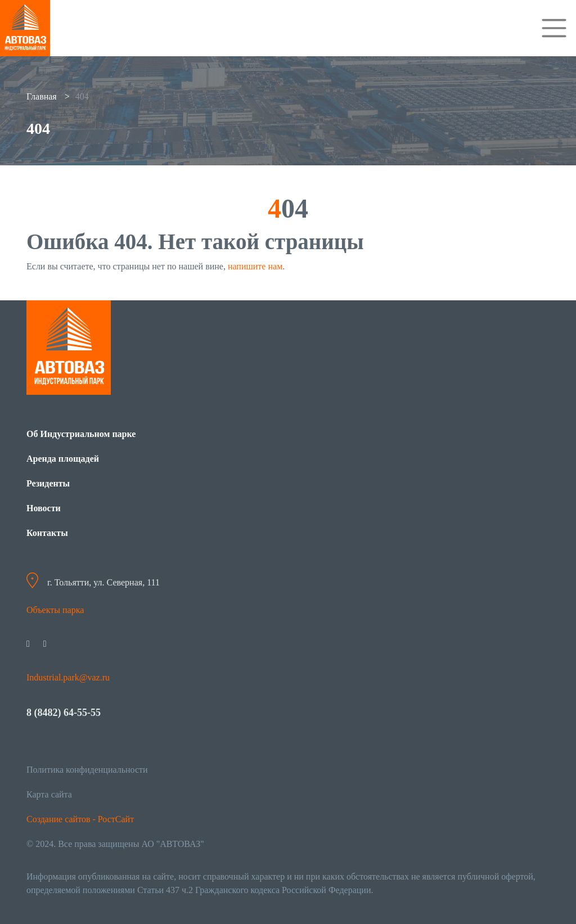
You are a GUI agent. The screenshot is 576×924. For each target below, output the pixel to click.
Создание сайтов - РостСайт (80, 819)
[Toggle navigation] (554, 28)
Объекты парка (55, 610)
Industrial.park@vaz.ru (68, 677)
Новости (44, 508)
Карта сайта (49, 794)
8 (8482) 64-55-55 (64, 713)
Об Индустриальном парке (81, 434)
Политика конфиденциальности (87, 770)
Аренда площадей (63, 459)
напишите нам (255, 266)
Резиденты (48, 483)
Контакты (47, 533)
